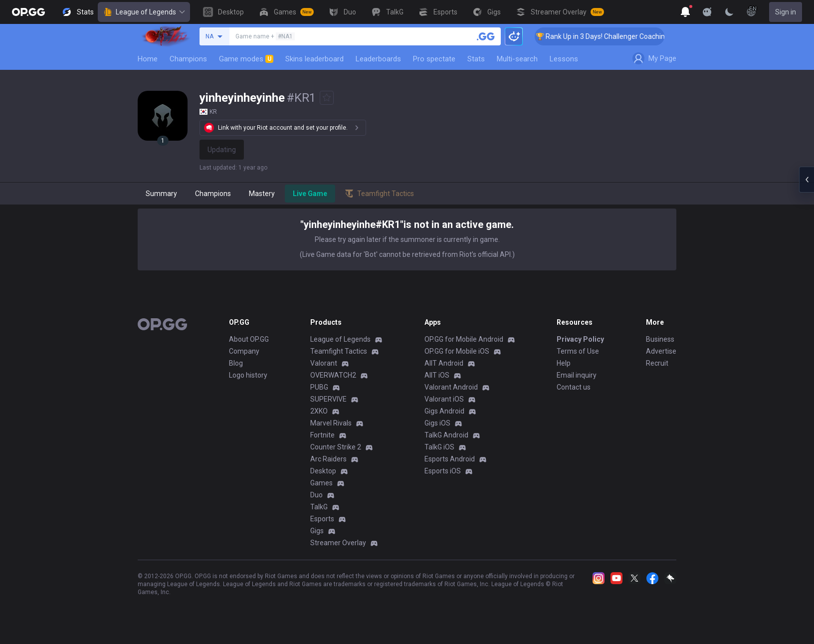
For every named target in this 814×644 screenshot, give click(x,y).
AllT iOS (437, 375)
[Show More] (685, 12)
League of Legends (144, 12)
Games (321, 483)
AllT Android (444, 363)
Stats (476, 59)
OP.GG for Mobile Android (464, 339)
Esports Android (450, 459)
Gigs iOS (437, 423)
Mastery (262, 194)
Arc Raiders (328, 459)
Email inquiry (577, 375)
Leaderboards (378, 59)
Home (148, 59)
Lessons (564, 59)
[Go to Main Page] (28, 12)
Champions (188, 59)
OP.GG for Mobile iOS (457, 351)
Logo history (248, 375)
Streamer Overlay (338, 543)
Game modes (246, 59)
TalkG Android (446, 435)
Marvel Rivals (331, 423)
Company (244, 351)
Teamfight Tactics (339, 351)
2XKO (319, 411)
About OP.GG (249, 339)
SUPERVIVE (328, 399)
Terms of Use (578, 351)
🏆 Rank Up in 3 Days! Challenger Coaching (612, 36)
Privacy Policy (580, 339)
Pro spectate (434, 59)
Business (660, 339)
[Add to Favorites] (327, 98)
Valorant (324, 363)
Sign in (786, 12)
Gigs (317, 531)
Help (564, 363)
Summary (161, 194)
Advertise (661, 351)
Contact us (574, 387)
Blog (236, 363)
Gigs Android (444, 411)
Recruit (657, 363)
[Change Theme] (729, 12)
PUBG (319, 387)
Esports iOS (443, 471)
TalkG (319, 507)
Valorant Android (451, 387)
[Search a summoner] (486, 36)
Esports (322, 519)
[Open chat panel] (807, 180)
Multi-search (517, 59)
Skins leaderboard (314, 59)
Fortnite (322, 435)
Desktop (323, 471)
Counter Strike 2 (336, 447)
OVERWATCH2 (333, 375)
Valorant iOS (444, 399)
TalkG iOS (439, 447)
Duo (316, 495)
